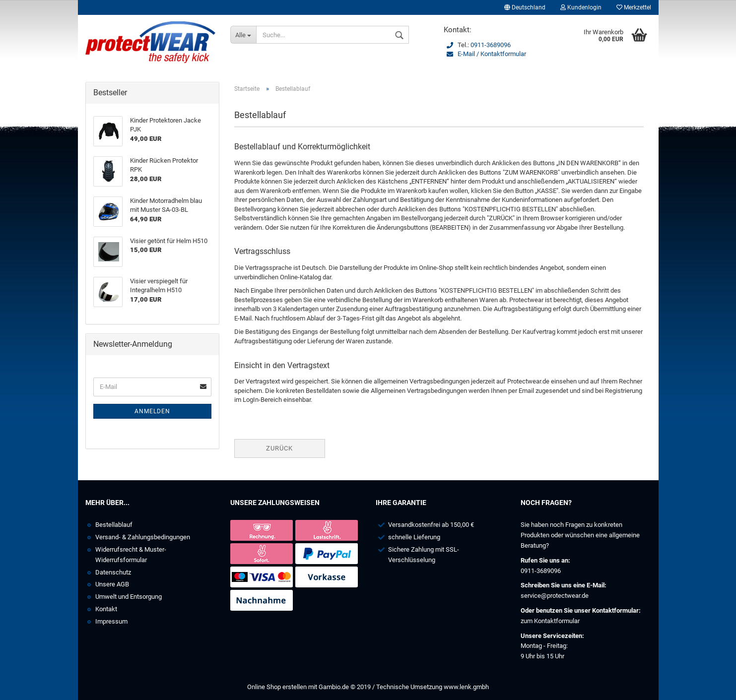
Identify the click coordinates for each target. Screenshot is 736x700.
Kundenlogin (581, 7)
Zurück (279, 448)
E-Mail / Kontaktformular (492, 54)
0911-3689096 (491, 45)
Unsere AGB (112, 584)
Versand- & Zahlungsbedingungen (143, 537)
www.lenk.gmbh (466, 687)
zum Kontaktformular (550, 621)
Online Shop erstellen (277, 687)
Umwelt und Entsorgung (129, 597)
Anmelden (152, 411)
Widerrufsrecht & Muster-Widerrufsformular (131, 555)
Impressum (111, 621)
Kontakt (106, 609)
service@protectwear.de (555, 596)
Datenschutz (113, 572)
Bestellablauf (114, 525)
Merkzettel (634, 7)
